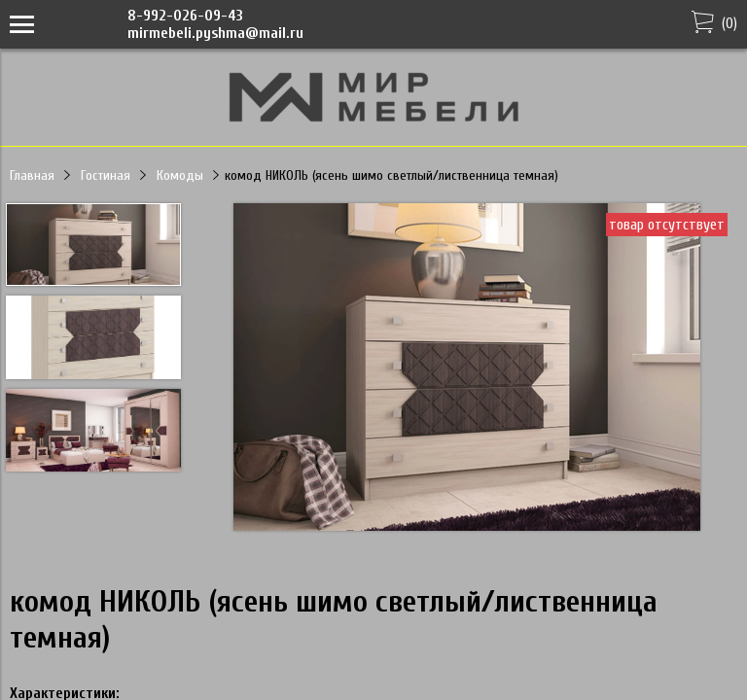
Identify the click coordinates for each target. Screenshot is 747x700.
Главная (32, 175)
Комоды (180, 175)
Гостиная (106, 175)
